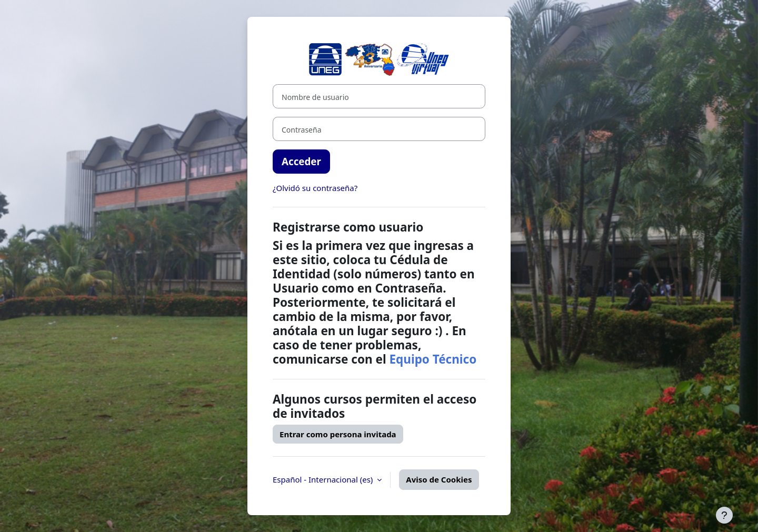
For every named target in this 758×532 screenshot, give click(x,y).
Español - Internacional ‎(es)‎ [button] (324, 479)
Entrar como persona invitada (338, 434)
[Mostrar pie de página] (724, 515)
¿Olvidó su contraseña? (315, 188)
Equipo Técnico (433, 359)
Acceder (301, 161)
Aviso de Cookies (439, 479)
